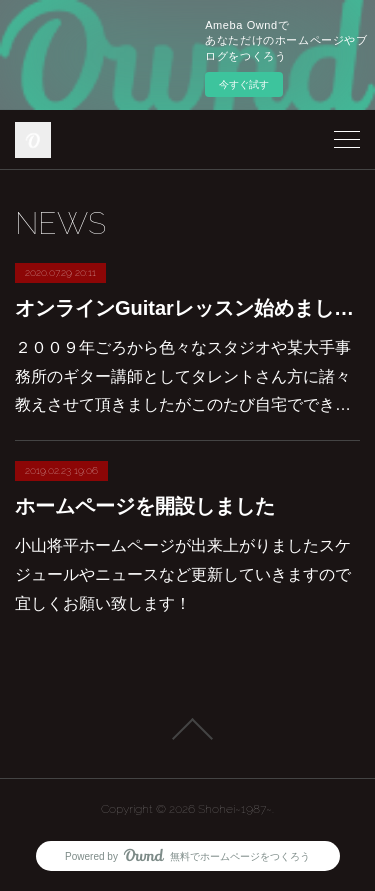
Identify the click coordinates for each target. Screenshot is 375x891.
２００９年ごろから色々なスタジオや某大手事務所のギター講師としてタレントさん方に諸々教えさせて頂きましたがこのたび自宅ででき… (183, 376)
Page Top (187, 729)
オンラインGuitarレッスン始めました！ (187, 308)
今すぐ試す (244, 84)
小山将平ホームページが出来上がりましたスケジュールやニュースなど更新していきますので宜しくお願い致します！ (183, 574)
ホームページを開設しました (145, 506)
